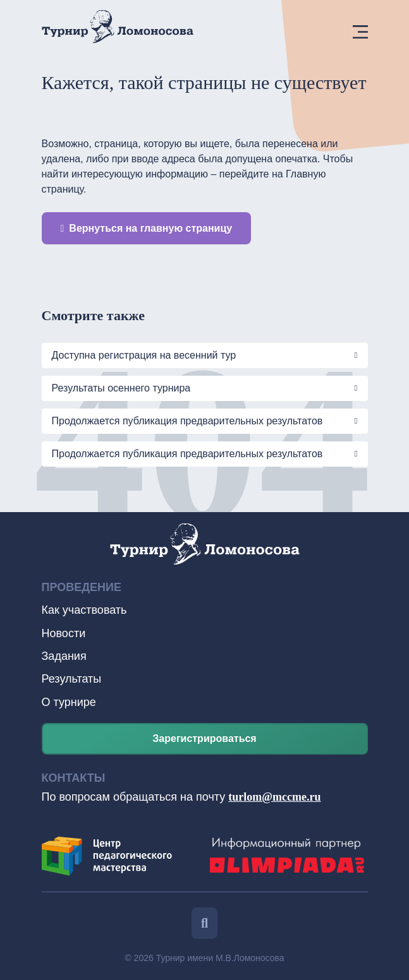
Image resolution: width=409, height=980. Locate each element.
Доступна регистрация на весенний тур (144, 355)
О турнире (69, 702)
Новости (64, 633)
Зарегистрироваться (204, 738)
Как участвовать (84, 610)
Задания (64, 656)
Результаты (72, 679)
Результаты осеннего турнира (123, 388)
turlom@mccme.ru (274, 797)
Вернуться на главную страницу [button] (147, 228)
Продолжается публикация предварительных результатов (187, 421)
